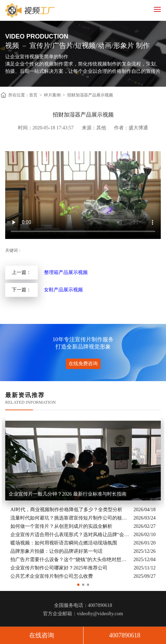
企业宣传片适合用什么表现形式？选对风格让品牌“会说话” (70, 535)
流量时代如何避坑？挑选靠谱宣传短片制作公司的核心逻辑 (70, 518)
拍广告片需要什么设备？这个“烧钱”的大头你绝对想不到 (70, 560)
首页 (33, 95)
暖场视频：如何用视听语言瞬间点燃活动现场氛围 (64, 543)
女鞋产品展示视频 (63, 290)
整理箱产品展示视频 (66, 272)
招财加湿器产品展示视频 (90, 95)
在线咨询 (42, 635)
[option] (83, 499)
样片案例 (52, 95)
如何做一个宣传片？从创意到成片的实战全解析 (61, 526)
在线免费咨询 (83, 364)
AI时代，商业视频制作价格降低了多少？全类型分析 (66, 510)
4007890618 (125, 635)
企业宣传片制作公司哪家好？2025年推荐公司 (59, 568)
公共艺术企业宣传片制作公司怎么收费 (52, 576)
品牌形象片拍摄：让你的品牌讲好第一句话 (56, 551)
